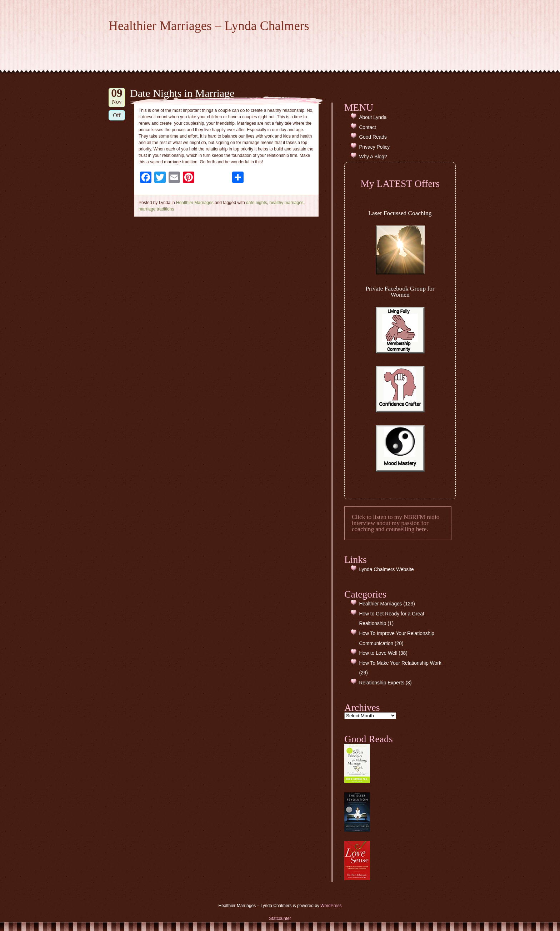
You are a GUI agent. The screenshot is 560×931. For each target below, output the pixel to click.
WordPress (331, 906)
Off (117, 115)
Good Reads (373, 137)
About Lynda (373, 117)
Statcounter (280, 918)
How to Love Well (378, 653)
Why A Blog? (373, 157)
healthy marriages (286, 203)
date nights (257, 203)
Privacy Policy (374, 147)
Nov (117, 96)
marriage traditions (156, 209)
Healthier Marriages (195, 203)
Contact (367, 127)
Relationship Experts (382, 683)
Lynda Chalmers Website (386, 570)
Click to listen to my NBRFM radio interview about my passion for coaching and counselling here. (396, 523)
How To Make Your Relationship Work (400, 663)
